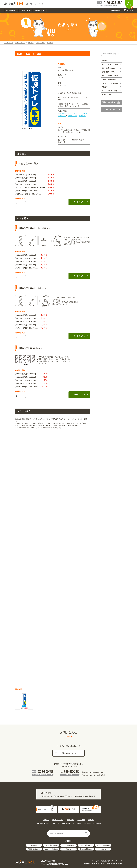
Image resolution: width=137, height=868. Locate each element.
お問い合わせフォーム (66, 753)
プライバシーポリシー (98, 863)
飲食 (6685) (106, 61)
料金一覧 (91, 820)
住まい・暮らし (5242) (110, 64)
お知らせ (46, 820)
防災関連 (31, 43)
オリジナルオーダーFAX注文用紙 (95, 775)
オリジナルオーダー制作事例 (92, 823)
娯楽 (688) (105, 87)
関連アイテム (70, 820)
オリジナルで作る (113, 110)
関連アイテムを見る (108, 102)
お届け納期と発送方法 (43, 823)
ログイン (130, 10)
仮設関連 (50, 43)
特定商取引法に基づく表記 (114, 863)
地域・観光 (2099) (108, 72)
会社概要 (87, 863)
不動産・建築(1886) (34, 849)
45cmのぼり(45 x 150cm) (25, 184)
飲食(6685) (34, 845)
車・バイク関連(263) (86, 849)
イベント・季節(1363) (103, 845)
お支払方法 (56, 823)
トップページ (9, 43)
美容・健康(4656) (69, 845)
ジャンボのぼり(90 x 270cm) (27, 191)
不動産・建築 (40, 43)
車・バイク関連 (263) (109, 91)
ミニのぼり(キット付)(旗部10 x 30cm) (30, 187)
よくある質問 (77, 823)
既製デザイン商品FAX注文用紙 (94, 772)
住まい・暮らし (20, 43)
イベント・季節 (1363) (110, 76)
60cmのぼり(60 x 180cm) (25, 175)
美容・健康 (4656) (108, 68)
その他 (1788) (107, 94)
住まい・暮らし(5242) (51, 845)
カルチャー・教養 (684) (110, 83)
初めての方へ (66, 823)
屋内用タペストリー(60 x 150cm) (28, 194)
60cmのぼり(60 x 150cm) (25, 178)
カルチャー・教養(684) (51, 849)
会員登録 (117, 10)
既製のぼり (62, 114)
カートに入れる (81, 202)
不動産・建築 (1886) (109, 79)
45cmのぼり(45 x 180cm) (25, 181)
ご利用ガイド (81, 820)
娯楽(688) (68, 849)
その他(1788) (103, 849)
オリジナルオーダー (58, 820)
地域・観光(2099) (86, 845)
